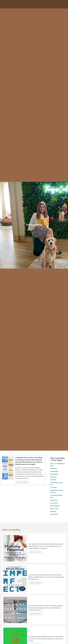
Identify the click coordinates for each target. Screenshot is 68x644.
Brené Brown (54, 469)
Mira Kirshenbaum (55, 506)
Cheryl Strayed (54, 471)
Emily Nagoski (54, 474)
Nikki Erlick (53, 511)
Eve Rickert (53, 480)
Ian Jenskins (54, 488)
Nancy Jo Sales (54, 509)
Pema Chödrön (54, 514)
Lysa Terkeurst (54, 503)
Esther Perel (53, 477)
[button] (66, 4)
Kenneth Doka (54, 500)
